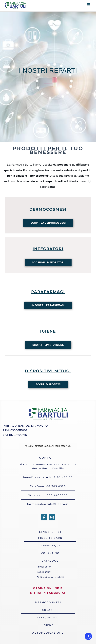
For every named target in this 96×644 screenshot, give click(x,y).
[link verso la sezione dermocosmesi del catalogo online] (48, 602)
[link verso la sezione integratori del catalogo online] (48, 618)
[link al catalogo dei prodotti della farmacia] (50, 561)
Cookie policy (44, 572)
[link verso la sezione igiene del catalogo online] (48, 625)
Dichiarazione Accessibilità (50, 577)
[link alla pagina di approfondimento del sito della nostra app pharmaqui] (50, 546)
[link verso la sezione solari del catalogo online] (48, 610)
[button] (88, 4)
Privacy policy (44, 567)
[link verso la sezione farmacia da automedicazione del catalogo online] (48, 633)
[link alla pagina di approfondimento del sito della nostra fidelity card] (50, 538)
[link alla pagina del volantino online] (50, 553)
